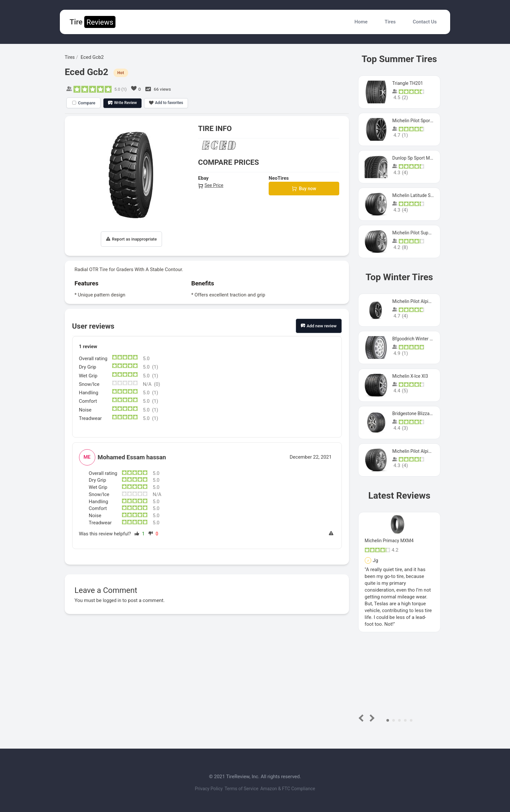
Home (361, 22)
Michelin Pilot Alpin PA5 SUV (423, 301)
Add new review (319, 326)
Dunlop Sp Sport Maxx (416, 158)
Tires (390, 22)
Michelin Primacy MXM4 (391, 541)
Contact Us (425, 22)
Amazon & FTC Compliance (294, 789)
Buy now (304, 189)
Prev (362, 718)
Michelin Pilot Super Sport (420, 233)
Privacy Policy (202, 789)
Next (371, 718)
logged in (113, 600)
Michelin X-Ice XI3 (412, 376)
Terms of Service (241, 789)
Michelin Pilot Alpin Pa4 (418, 451)
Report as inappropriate (131, 239)
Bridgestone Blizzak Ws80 (420, 413)
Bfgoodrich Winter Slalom (420, 339)
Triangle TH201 (409, 83)
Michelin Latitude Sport (417, 195)
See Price (211, 185)
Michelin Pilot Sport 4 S (417, 121)
